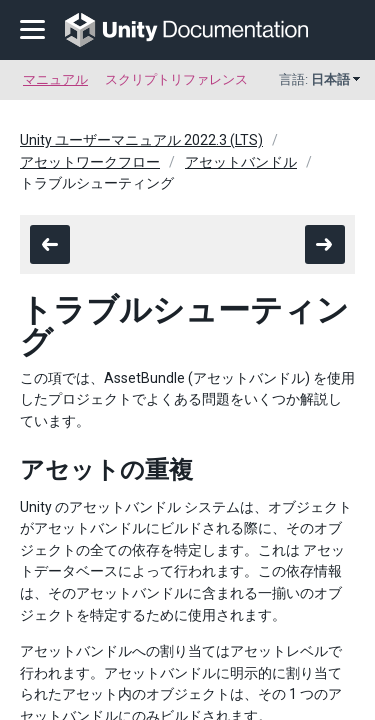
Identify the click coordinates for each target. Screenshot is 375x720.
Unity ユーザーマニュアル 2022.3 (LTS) (141, 140)
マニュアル (55, 79)
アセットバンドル (241, 162)
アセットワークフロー (90, 162)
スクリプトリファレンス (176, 79)
